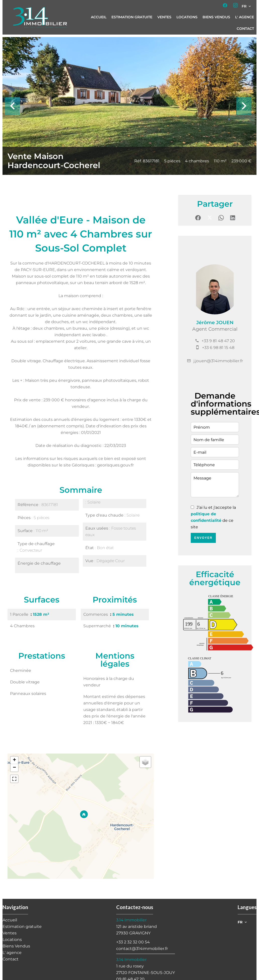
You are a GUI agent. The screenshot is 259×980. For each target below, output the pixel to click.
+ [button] (14, 760)
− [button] (14, 768)
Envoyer (203, 538)
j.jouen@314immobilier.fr (218, 361)
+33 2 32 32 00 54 (133, 942)
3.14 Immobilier (131, 920)
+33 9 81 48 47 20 (218, 341)
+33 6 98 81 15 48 (218, 348)
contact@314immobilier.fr (142, 949)
